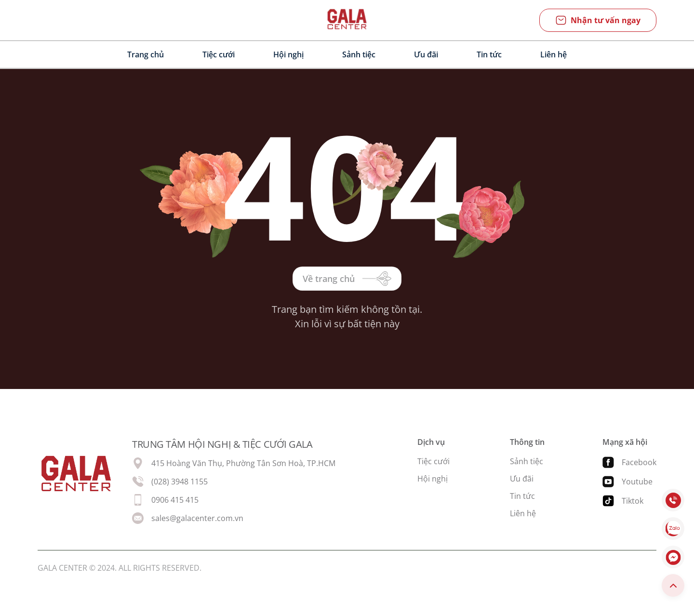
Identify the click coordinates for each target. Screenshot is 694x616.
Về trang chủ (347, 279)
